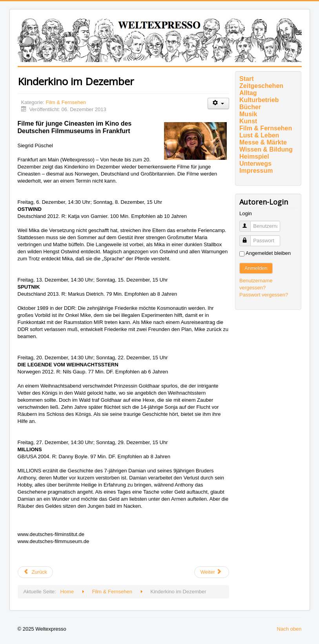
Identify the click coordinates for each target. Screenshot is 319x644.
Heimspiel (254, 156)
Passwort (249, 237)
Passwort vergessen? (264, 295)
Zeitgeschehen (261, 86)
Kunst (248, 121)
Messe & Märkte (263, 142)
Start (246, 79)
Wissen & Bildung (266, 149)
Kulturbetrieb (259, 100)
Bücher (250, 107)
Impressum (256, 171)
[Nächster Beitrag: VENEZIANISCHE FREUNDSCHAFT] (211, 572)
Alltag (248, 93)
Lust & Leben (259, 135)
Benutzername (249, 223)
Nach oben (289, 629)
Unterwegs (255, 164)
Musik (248, 114)
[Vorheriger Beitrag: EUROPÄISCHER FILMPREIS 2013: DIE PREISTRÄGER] (36, 572)
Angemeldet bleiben (268, 253)
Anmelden (256, 268)
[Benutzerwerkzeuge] (218, 103)
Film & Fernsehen (66, 102)
